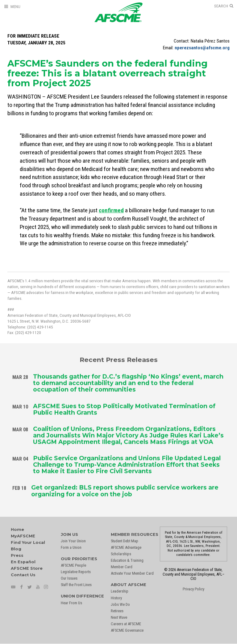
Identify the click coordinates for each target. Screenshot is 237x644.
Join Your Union (73, 541)
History (116, 598)
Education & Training (127, 560)
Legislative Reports (76, 572)
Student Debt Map (125, 541)
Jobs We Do (120, 604)
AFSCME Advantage (126, 547)
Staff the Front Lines (76, 585)
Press (17, 555)
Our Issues (69, 578)
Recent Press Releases (119, 359)
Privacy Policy (193, 589)
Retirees (117, 611)
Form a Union (71, 547)
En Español (23, 562)
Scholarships (121, 554)
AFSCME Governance (127, 630)
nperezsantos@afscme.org (202, 48)
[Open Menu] (12, 7)
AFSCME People (73, 565)
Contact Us (23, 575)
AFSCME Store (27, 568)
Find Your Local (28, 542)
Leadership (120, 591)
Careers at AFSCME (126, 624)
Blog (16, 549)
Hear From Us (71, 603)
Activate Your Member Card (132, 573)
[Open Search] (224, 6)
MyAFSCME (23, 536)
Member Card (122, 567)
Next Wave (119, 617)
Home (17, 530)
